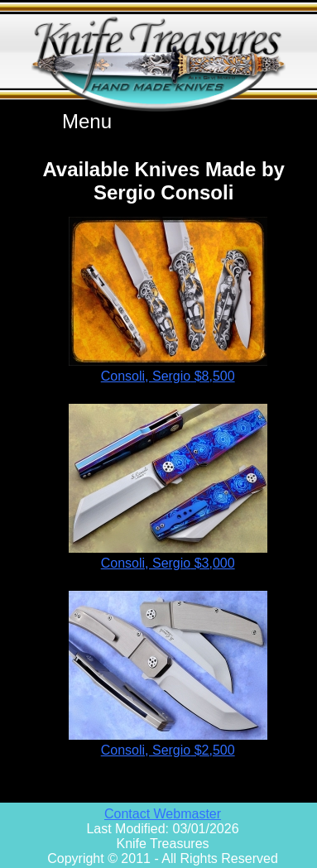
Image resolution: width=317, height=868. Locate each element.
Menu (87, 121)
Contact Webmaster (163, 814)
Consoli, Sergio (168, 376)
